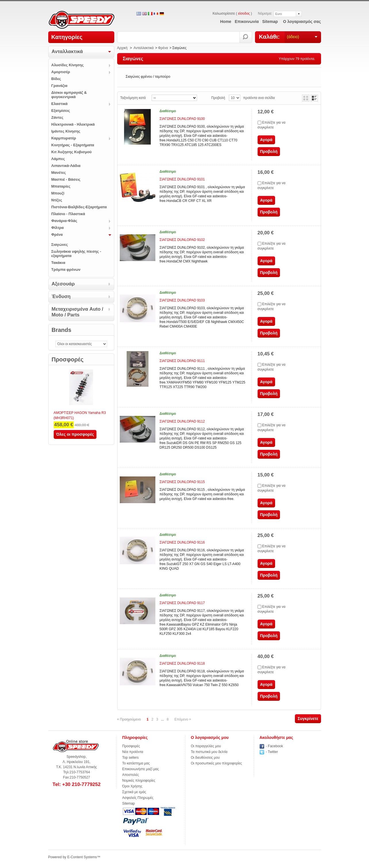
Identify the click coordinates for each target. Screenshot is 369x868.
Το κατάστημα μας (136, 763)
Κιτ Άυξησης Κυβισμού (72, 152)
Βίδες (56, 79)
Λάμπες (58, 159)
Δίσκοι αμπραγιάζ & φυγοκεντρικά (69, 95)
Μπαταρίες (61, 186)
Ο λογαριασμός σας (302, 22)
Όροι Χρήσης (132, 786)
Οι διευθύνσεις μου (205, 758)
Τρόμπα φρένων (66, 269)
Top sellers (131, 758)
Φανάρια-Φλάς (64, 221)
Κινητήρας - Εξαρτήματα (73, 145)
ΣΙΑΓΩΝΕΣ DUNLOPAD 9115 (182, 482)
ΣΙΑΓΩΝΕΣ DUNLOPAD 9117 (182, 603)
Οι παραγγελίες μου (206, 746)
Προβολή (218, 98)
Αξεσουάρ (63, 284)
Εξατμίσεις (61, 111)
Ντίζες (57, 200)
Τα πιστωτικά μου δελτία (209, 752)
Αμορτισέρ (61, 72)
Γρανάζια (59, 86)
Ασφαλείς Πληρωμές (138, 798)
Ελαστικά (60, 104)
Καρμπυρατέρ (64, 138)
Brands (62, 330)
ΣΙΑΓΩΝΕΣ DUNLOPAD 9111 (182, 361)
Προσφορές (68, 359)
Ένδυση (61, 296)
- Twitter (272, 752)
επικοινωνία (247, 22)
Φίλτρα (58, 228)
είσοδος (244, 13)
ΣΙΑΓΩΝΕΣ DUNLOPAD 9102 (182, 240)
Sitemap (129, 803)
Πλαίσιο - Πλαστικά (68, 214)
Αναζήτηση (246, 37)
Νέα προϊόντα (133, 752)
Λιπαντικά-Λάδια (66, 166)
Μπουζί (58, 193)
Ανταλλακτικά (67, 51)
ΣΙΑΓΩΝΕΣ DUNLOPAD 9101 (182, 179)
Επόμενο (183, 719)
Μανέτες (59, 173)
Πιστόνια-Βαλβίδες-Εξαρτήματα (79, 207)
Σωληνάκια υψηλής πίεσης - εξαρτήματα (76, 254)
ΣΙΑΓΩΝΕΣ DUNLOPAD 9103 (182, 300)
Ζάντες (57, 117)
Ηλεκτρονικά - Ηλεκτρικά (73, 124)
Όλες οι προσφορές (75, 434)
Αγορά (266, 140)
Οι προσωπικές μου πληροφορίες (217, 763)
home (226, 22)
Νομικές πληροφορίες (139, 781)
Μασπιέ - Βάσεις (66, 179)
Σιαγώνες (60, 245)
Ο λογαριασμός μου (210, 737)
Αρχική (122, 48)
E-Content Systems (82, 857)
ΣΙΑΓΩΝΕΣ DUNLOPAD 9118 (182, 663)
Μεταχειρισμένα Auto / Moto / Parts (78, 312)
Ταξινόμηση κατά (133, 98)
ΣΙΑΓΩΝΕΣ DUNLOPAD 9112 (182, 421)
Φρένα (57, 234)
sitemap (270, 22)
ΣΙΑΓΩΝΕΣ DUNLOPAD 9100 (182, 119)
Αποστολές (131, 775)
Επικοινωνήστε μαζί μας (141, 769)
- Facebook (275, 746)
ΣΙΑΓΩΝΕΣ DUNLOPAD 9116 (182, 542)
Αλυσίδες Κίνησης (68, 65)
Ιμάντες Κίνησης (66, 131)
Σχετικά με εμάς (134, 792)
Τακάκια (58, 263)
